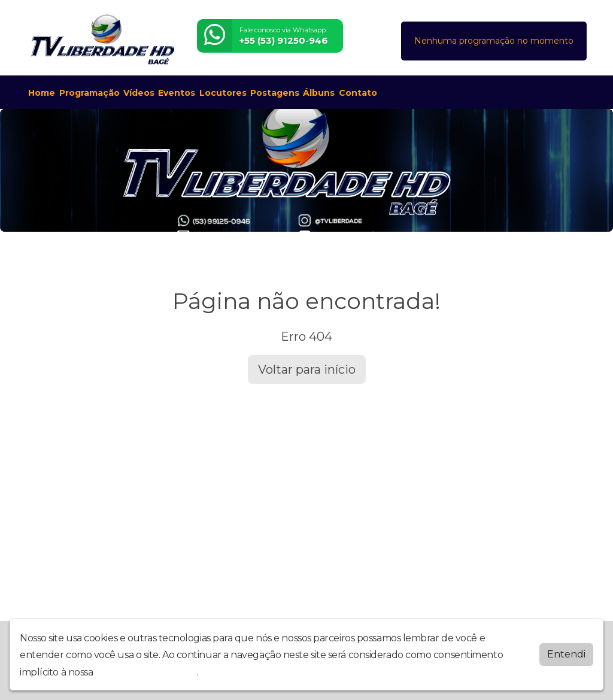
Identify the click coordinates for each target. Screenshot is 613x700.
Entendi (566, 654)
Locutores (223, 93)
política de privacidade (146, 672)
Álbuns (319, 93)
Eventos (177, 93)
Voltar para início (307, 369)
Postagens (275, 93)
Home (42, 93)
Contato (358, 93)
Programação (89, 93)
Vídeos (139, 93)
